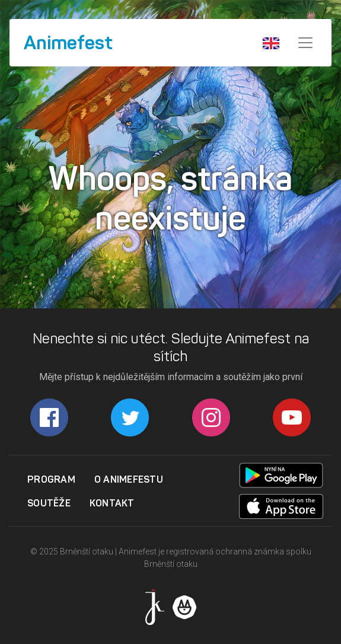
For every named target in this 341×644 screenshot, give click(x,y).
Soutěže (49, 503)
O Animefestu (129, 479)
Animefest (68, 43)
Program (51, 479)
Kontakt (112, 503)
